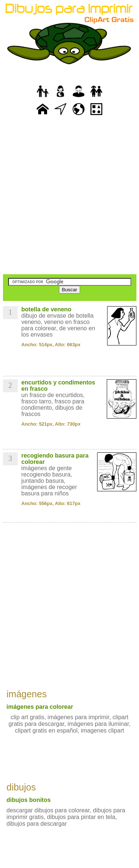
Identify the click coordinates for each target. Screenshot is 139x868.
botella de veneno (47, 309)
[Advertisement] (69, 196)
